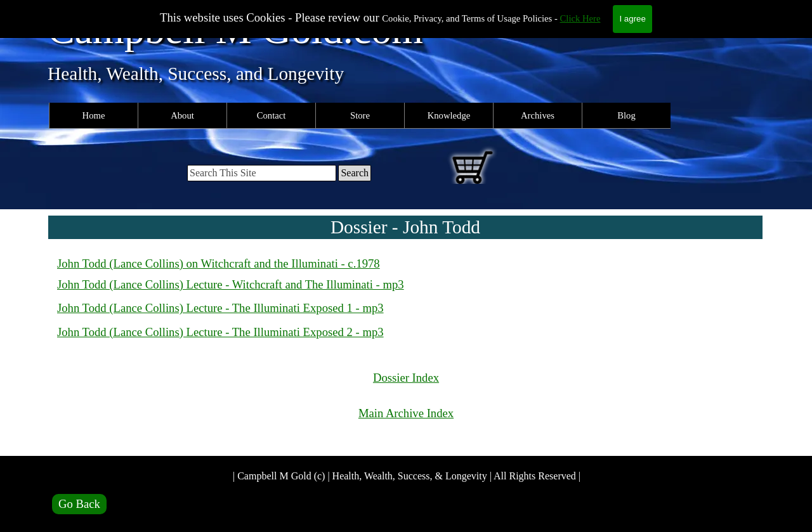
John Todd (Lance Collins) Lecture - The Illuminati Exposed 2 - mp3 (220, 332)
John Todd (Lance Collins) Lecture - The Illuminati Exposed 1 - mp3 (220, 308)
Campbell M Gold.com (235, 29)
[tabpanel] (406, 299)
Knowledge (449, 115)
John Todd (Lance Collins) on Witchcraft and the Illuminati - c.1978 (219, 263)
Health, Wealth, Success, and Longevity (196, 74)
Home (94, 115)
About (182, 115)
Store (360, 115)
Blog (626, 115)
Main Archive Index (406, 413)
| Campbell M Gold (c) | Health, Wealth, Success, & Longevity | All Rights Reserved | (407, 476)
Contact (272, 115)
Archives (538, 115)
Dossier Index (406, 378)
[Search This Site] (262, 173)
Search (355, 173)
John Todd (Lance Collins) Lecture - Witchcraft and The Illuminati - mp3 (231, 284)
